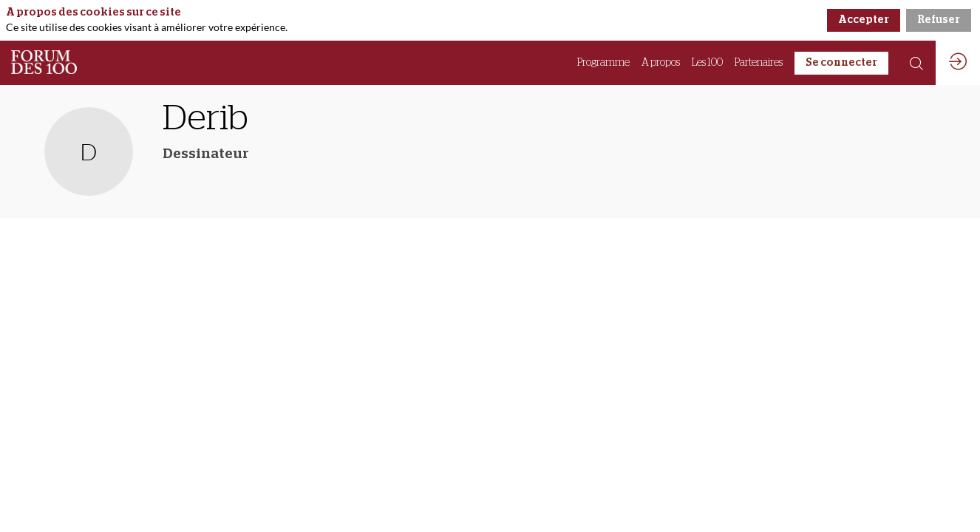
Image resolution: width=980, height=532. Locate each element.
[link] (603, 63)
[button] (841, 63)
